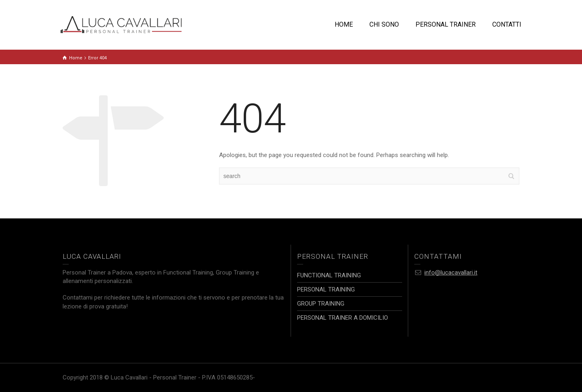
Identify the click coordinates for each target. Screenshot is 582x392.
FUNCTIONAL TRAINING (329, 275)
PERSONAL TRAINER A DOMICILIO (343, 318)
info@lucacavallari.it (451, 273)
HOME (344, 24)
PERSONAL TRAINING (326, 289)
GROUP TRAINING (321, 304)
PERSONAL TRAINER (446, 24)
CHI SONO (384, 24)
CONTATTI (507, 24)
